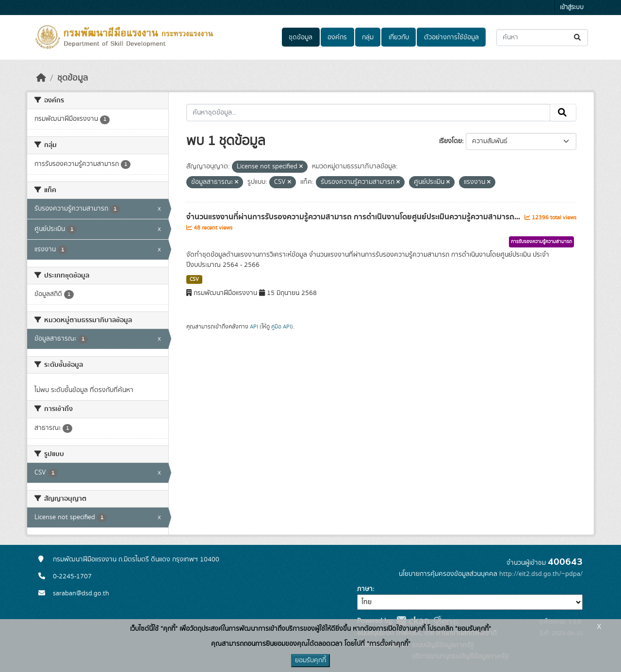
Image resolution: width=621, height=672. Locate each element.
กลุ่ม (368, 37)
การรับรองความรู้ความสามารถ (541, 242)
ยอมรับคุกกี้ (310, 660)
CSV (194, 279)
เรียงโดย (450, 141)
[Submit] (578, 38)
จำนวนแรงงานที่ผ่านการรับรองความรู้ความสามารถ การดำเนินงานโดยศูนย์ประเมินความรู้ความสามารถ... (354, 217)
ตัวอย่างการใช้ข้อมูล (451, 37)
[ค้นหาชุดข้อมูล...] (542, 38)
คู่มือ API (281, 327)
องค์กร (337, 37)
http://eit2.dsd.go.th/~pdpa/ (541, 574)
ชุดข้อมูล (301, 37)
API (254, 327)
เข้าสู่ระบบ (572, 8)
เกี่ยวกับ (399, 37)
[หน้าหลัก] (41, 78)
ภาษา (365, 589)
